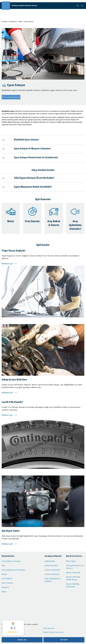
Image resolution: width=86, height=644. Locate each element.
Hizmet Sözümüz (52, 574)
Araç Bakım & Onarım (11, 561)
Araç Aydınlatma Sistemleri (13, 570)
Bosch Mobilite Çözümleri (73, 585)
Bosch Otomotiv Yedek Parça (73, 578)
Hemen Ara (22, 640)
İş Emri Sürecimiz (52, 570)
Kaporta (5, 587)
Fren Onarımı (7, 583)
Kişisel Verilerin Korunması (53, 632)
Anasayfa (4, 22)
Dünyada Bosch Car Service (75, 567)
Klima (4, 592)
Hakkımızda (50, 561)
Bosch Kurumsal (73, 572)
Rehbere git (7, 264)
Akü (3, 565)
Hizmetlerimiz (13, 22)
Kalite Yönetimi (51, 565)
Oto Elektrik (7, 579)
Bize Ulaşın (71, 561)
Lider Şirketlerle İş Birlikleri (53, 580)
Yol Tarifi (64, 640)
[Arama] (78, 6)
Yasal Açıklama (49, 628)
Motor (21, 22)
